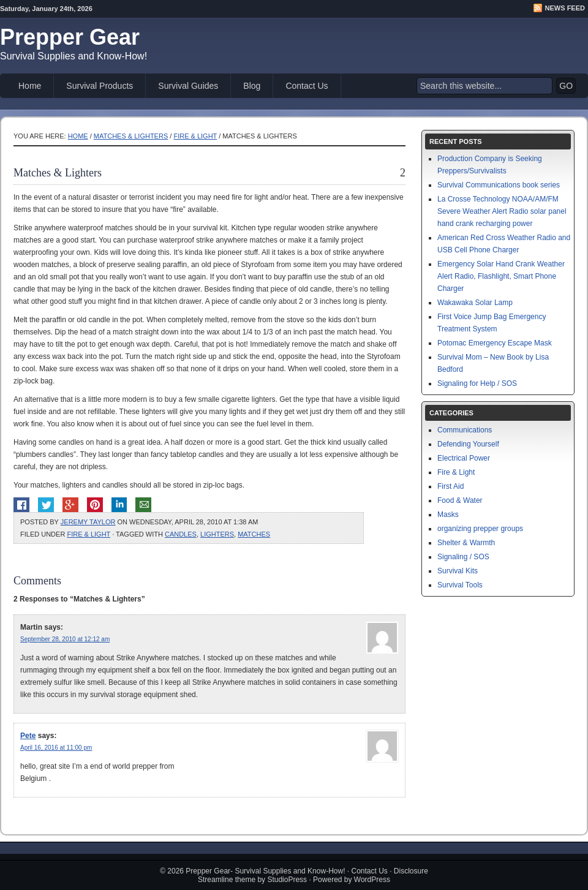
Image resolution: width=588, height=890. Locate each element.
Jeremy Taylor (88, 522)
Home (30, 86)
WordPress (372, 880)
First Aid (450, 486)
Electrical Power (464, 458)
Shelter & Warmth (466, 543)
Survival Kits (458, 571)
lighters (217, 534)
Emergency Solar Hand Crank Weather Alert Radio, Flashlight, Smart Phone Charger (501, 276)
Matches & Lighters (131, 136)
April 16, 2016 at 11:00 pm (56, 748)
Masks (448, 515)
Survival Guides (188, 86)
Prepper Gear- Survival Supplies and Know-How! (265, 871)
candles (181, 534)
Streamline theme (227, 880)
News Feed (565, 8)
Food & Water (460, 500)
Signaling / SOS (463, 557)
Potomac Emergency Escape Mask (495, 343)
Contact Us (307, 86)
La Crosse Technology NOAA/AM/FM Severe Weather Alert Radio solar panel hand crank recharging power (502, 211)
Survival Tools (460, 585)
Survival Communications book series (499, 185)
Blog (252, 86)
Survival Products (100, 86)
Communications (465, 430)
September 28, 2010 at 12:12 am (65, 639)
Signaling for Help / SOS (477, 383)
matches (254, 534)
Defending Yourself (468, 444)
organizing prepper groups (480, 529)
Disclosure (411, 871)
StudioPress (287, 880)
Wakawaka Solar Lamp (475, 303)
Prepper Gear (70, 37)
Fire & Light (195, 136)
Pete (28, 736)
